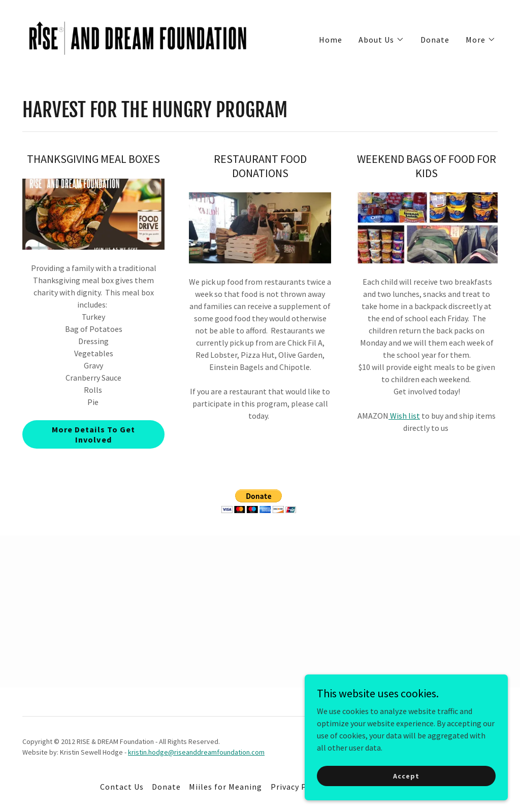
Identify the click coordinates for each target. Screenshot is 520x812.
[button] (381, 40)
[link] (138, 37)
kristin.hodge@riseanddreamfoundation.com (196, 752)
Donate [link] (435, 40)
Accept (406, 775)
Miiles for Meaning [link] (225, 787)
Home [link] (331, 40)
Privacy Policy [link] (298, 787)
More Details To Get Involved (93, 434)
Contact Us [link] (122, 787)
